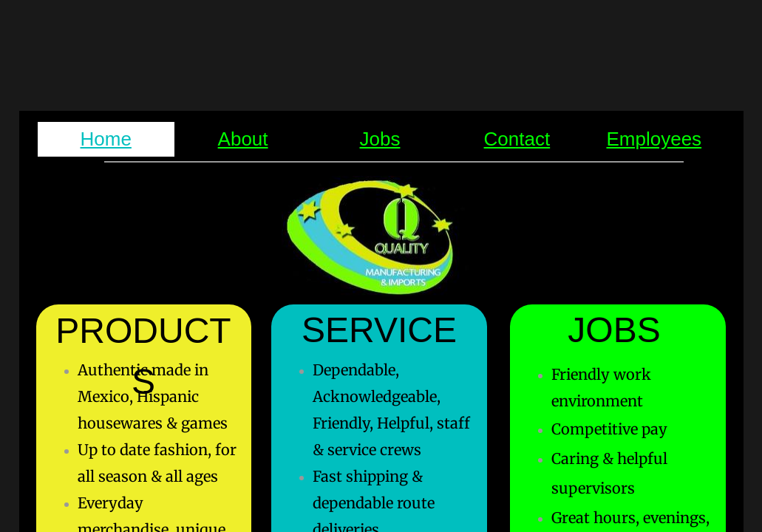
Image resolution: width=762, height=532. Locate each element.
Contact (517, 139)
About (243, 139)
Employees (654, 139)
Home (106, 139)
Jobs (380, 139)
